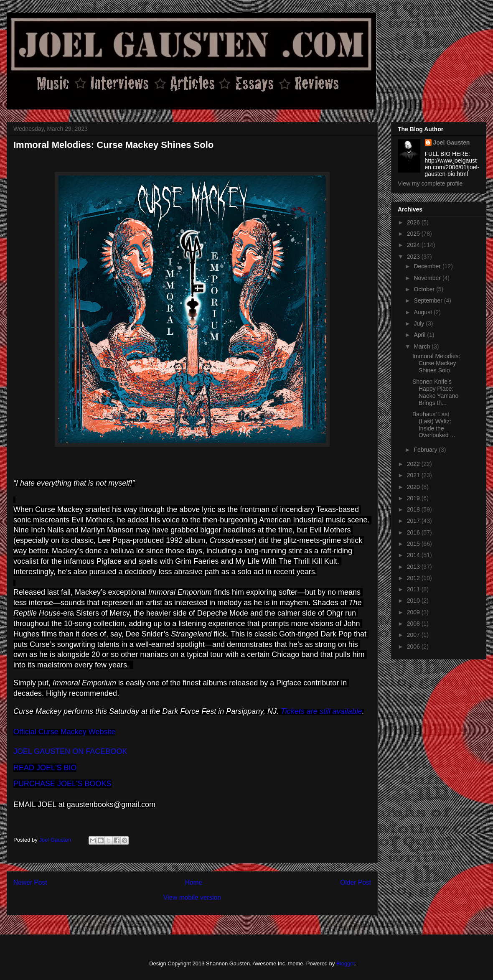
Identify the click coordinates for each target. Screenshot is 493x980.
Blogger (346, 963)
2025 (414, 234)
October (425, 289)
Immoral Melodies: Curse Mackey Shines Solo (436, 363)
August (423, 312)
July (420, 323)
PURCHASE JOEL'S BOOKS (62, 784)
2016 (414, 532)
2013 (414, 567)
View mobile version (192, 897)
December (428, 266)
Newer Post (30, 882)
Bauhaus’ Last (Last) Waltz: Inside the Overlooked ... (434, 425)
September (429, 300)
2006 (414, 647)
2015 (414, 544)
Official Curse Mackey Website (64, 732)
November (428, 278)
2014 (414, 555)
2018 (414, 509)
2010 (414, 601)
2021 (414, 475)
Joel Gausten (452, 143)
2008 (414, 624)
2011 (414, 589)
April (420, 335)
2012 (414, 578)
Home (194, 882)
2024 (414, 245)
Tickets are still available (321, 711)
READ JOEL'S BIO (45, 768)
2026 (414, 222)
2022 (414, 464)
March (423, 346)
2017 (414, 521)
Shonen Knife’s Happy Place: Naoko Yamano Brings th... (435, 392)
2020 (414, 487)
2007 (414, 635)
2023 (414, 257)
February (426, 450)
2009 (414, 612)
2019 (414, 498)
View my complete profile (430, 183)
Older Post (356, 882)
